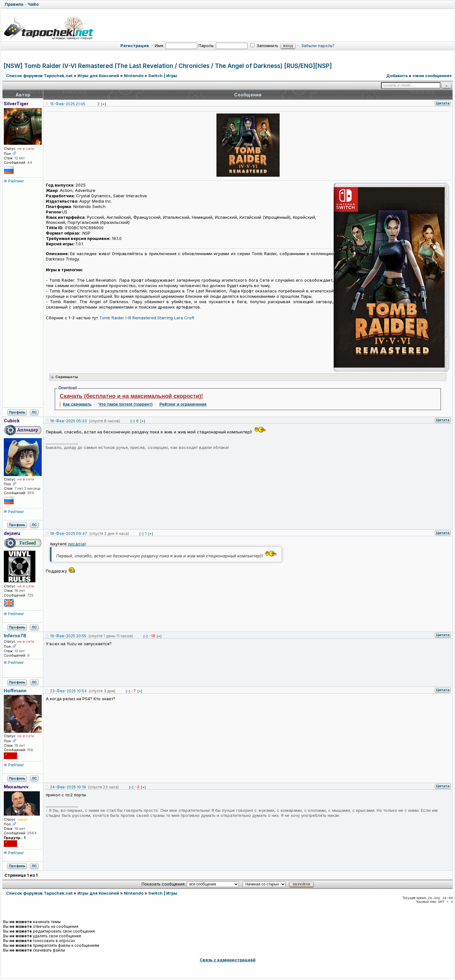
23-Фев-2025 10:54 (68, 691)
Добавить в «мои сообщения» (419, 76)
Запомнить (264, 46)
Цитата (443, 103)
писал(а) (77, 544)
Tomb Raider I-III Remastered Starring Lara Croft (147, 318)
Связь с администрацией (228, 960)
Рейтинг (16, 181)
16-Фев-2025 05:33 (68, 421)
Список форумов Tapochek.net (39, 76)
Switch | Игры (163, 76)
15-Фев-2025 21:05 (68, 104)
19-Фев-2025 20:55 (68, 636)
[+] (103, 104)
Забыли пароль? (318, 46)
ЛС (34, 412)
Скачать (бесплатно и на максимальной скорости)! (131, 396)
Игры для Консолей (98, 76)
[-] (133, 421)
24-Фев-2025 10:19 (68, 787)
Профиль (17, 412)
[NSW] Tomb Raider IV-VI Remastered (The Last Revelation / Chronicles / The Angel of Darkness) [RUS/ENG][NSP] (168, 66)
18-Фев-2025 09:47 (69, 533)
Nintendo (134, 76)
